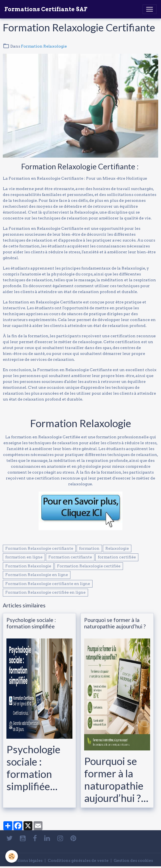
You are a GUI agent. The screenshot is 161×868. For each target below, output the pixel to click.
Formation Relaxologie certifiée (89, 566)
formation (89, 548)
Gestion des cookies (133, 860)
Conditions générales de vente (78, 860)
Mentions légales (25, 860)
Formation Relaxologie (44, 46)
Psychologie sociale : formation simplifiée (31, 623)
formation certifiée (117, 557)
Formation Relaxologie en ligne (37, 575)
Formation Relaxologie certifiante (39, 548)
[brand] (46, 9)
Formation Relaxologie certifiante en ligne (48, 584)
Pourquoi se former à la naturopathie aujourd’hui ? (115, 623)
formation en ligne (24, 557)
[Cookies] (12, 856)
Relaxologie (117, 548)
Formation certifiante (70, 557)
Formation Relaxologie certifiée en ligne (45, 592)
